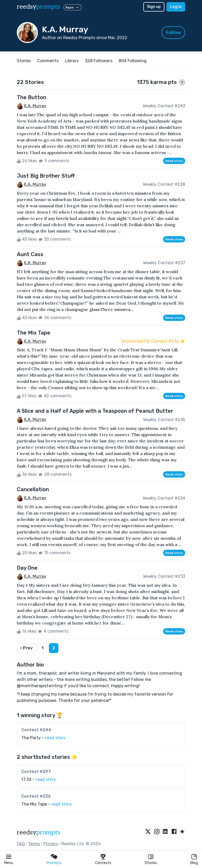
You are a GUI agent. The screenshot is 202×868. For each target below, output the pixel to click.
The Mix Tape (34, 333)
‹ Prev (26, 648)
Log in (176, 7)
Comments (48, 61)
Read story (174, 161)
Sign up (154, 7)
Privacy (51, 844)
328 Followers (99, 61)
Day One (27, 568)
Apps (73, 7)
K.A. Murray (35, 106)
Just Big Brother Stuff (46, 176)
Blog (194, 863)
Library (72, 61)
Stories (151, 863)
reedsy (39, 832)
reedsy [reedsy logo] (39, 7)
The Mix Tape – (47, 804)
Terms (34, 844)
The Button (32, 97)
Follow (173, 33)
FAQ (21, 844)
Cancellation (33, 489)
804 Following (133, 61)
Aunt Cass (30, 254)
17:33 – (39, 779)
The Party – (43, 738)
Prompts (54, 863)
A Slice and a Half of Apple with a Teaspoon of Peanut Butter (95, 411)
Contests (103, 863)
